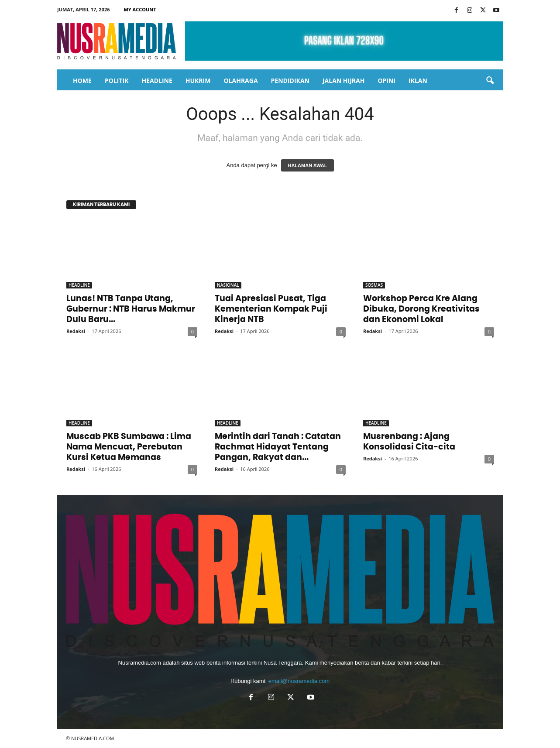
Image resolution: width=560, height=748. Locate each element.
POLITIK (117, 81)
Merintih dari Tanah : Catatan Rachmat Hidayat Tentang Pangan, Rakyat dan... (278, 447)
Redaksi (76, 331)
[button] (490, 81)
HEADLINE (157, 81)
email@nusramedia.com (299, 681)
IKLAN (418, 81)
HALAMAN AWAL (307, 165)
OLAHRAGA (240, 81)
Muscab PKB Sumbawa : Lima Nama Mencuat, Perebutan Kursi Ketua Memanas (129, 447)
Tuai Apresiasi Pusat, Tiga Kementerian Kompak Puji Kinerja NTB (271, 309)
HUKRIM (198, 81)
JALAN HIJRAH (344, 81)
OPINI (387, 81)
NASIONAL (228, 285)
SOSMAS (374, 285)
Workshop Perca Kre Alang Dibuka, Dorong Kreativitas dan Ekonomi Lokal (421, 309)
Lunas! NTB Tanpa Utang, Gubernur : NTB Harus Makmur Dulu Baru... (131, 309)
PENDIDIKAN (290, 81)
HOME (82, 81)
